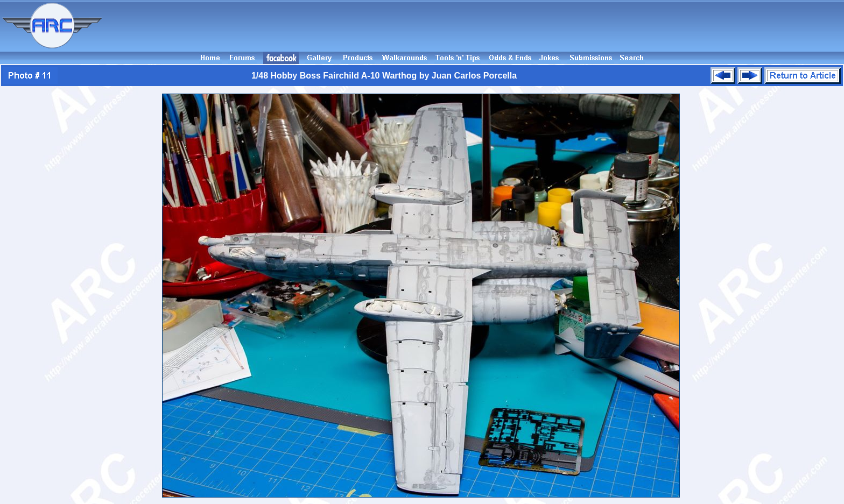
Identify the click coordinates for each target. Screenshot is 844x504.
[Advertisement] (475, 26)
